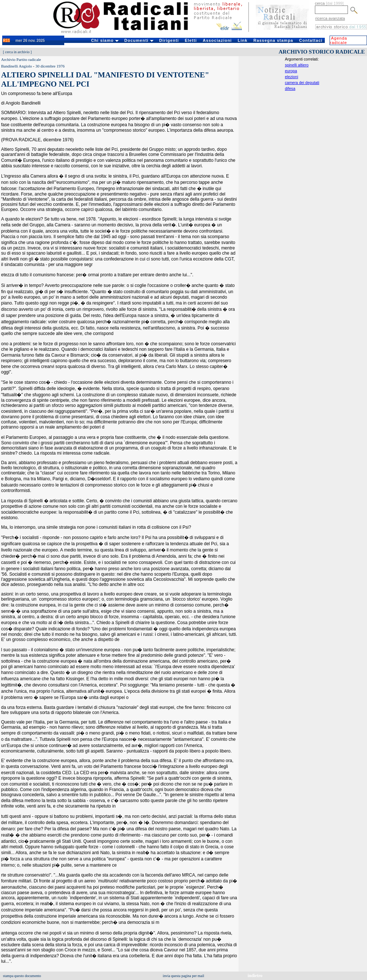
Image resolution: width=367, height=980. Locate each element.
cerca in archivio (17, 52)
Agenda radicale (339, 40)
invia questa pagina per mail (184, 976)
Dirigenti (169, 40)
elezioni (291, 77)
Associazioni (217, 40)
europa (291, 71)
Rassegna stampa (273, 40)
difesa (290, 88)
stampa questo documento (22, 976)
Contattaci (311, 40)
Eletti (191, 40)
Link (243, 40)
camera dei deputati (302, 83)
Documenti (139, 40)
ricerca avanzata (330, 18)
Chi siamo (105, 40)
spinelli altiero (297, 65)
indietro (255, 976)
